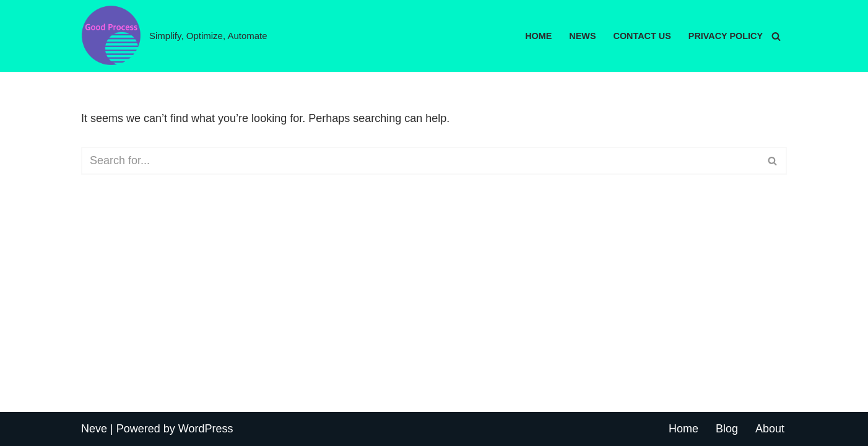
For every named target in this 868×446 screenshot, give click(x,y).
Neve (94, 429)
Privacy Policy (726, 36)
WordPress (206, 429)
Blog (727, 429)
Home (538, 36)
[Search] (776, 36)
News (582, 36)
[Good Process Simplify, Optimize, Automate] (174, 36)
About (770, 429)
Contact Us (642, 36)
